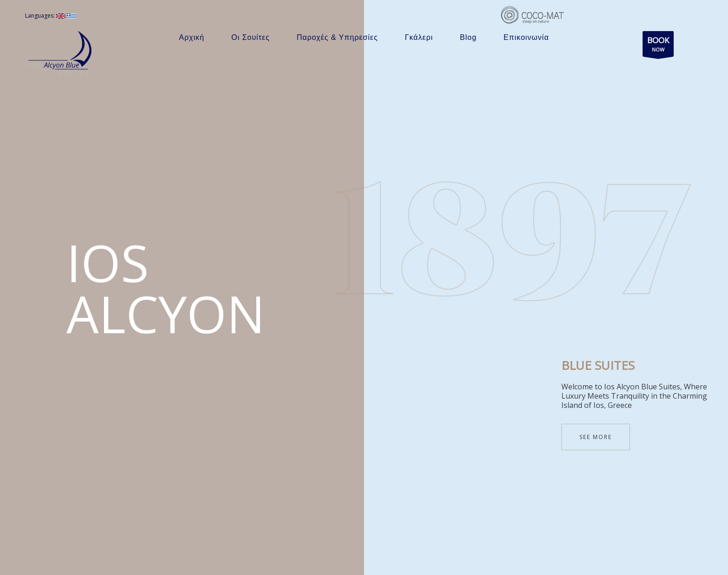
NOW (658, 46)
